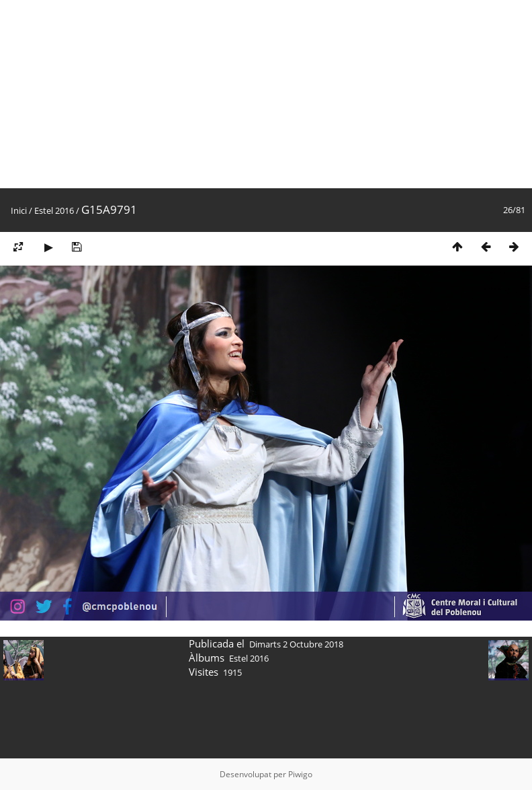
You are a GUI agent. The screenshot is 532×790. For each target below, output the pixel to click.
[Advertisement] (258, 94)
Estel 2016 (54, 210)
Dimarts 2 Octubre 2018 (296, 644)
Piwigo (300, 774)
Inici (19, 210)
